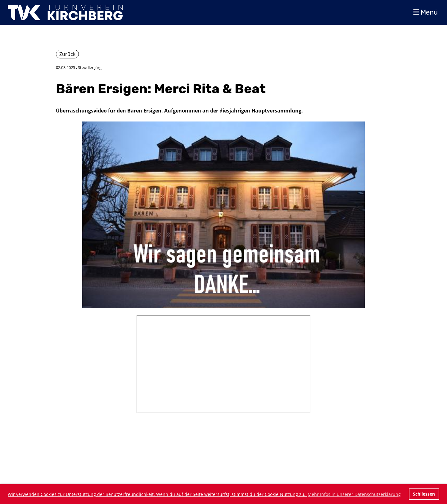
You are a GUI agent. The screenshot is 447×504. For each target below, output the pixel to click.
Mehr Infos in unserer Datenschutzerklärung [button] (354, 494)
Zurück (67, 54)
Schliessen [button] (424, 494)
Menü (425, 12)
